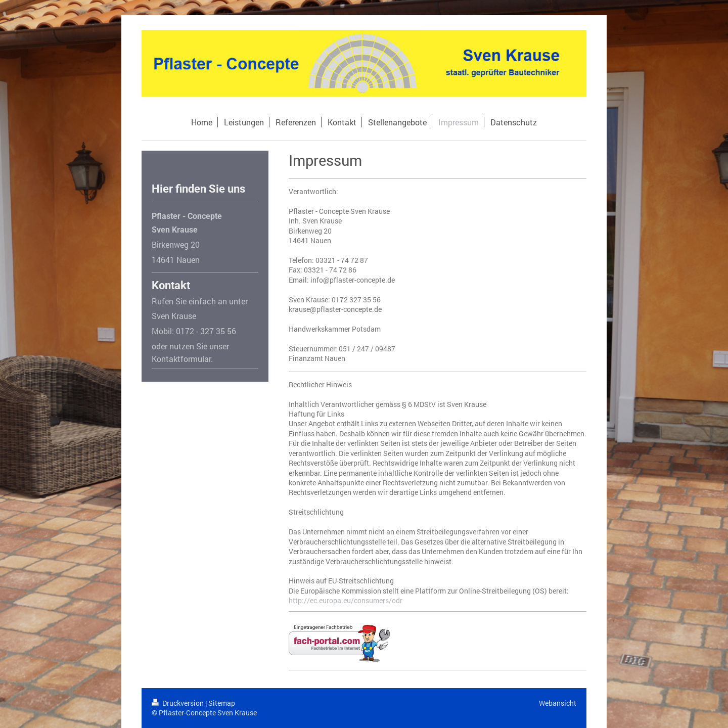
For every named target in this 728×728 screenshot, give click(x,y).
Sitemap (222, 703)
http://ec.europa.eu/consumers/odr (346, 600)
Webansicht (558, 703)
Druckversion (178, 703)
